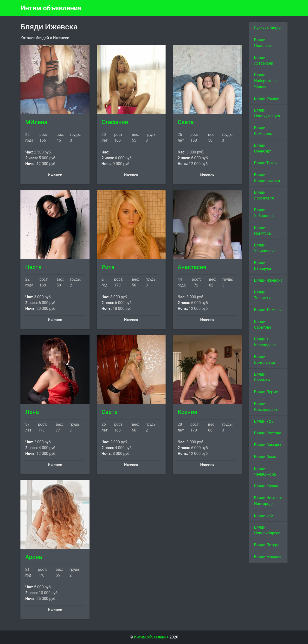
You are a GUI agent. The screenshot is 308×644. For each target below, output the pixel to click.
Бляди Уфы (264, 421)
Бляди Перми (266, 392)
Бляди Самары (268, 445)
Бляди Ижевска (268, 280)
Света (186, 122)
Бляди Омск (265, 457)
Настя (33, 267)
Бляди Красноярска (266, 407)
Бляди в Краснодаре (265, 342)
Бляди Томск (266, 163)
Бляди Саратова (263, 324)
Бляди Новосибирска (267, 530)
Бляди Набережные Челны (266, 81)
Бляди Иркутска (262, 230)
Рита (108, 267)
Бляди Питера (267, 545)
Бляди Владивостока (267, 178)
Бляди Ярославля (264, 195)
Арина (34, 557)
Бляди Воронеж (262, 377)
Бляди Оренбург (263, 148)
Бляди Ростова (268, 433)
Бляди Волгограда (265, 360)
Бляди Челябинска (265, 471)
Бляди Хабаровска (265, 213)
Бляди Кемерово (263, 131)
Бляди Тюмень (267, 310)
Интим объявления (51, 8)
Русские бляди (267, 28)
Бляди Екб (263, 515)
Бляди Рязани (267, 98)
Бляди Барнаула (263, 266)
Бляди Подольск (263, 43)
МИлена (36, 122)
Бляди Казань (267, 486)
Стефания (115, 122)
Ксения (187, 412)
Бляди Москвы (268, 557)
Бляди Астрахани (264, 60)
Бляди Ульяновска (265, 248)
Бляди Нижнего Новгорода (268, 501)
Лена (32, 412)
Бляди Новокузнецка (267, 113)
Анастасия (192, 267)
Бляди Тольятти (262, 295)
